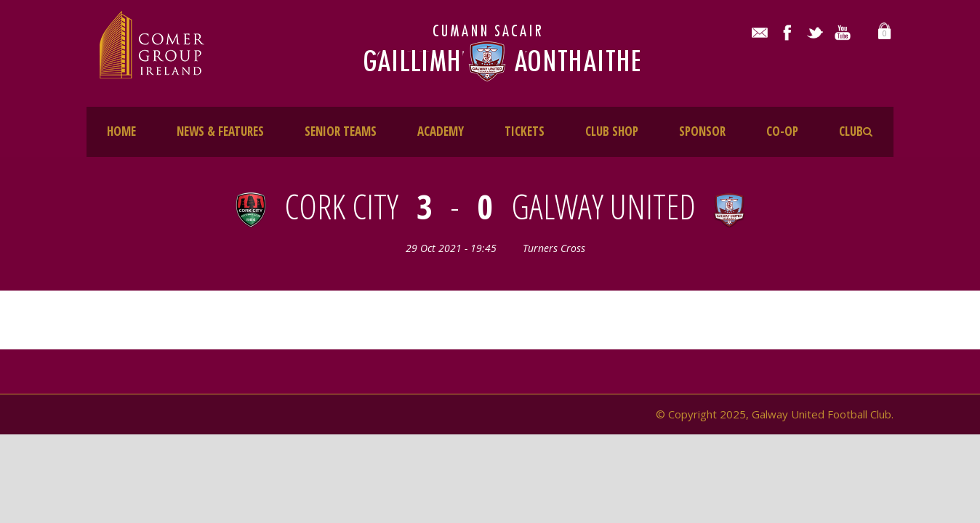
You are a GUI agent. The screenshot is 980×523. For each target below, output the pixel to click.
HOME (121, 131)
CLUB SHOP (612, 131)
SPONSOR (702, 131)
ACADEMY (441, 131)
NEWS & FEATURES (220, 131)
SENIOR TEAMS (341, 131)
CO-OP (782, 131)
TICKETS (525, 131)
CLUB (851, 131)
